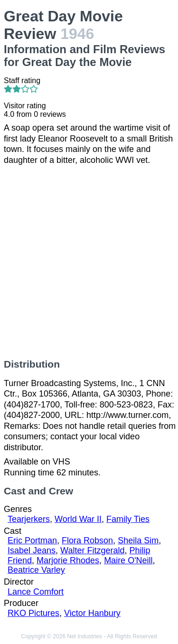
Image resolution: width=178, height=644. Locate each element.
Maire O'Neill (128, 560)
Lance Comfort (36, 592)
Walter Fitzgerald (92, 550)
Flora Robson (87, 540)
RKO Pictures (33, 613)
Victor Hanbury (92, 613)
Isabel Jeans (32, 550)
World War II (78, 519)
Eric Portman (32, 540)
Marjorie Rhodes (68, 560)
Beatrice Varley (36, 570)
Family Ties (128, 519)
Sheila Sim (138, 540)
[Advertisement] (89, 262)
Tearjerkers (29, 519)
